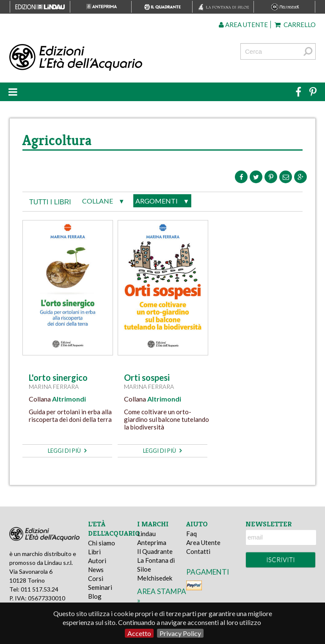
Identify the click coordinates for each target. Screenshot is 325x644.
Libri (94, 552)
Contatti (198, 551)
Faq (191, 534)
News (96, 570)
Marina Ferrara (54, 387)
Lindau (146, 534)
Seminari (100, 587)
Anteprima (152, 542)
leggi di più (67, 451)
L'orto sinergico (58, 377)
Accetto (139, 633)
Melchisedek (155, 578)
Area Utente (203, 542)
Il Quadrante (155, 551)
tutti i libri (50, 202)
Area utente (243, 25)
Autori (97, 561)
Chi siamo (102, 543)
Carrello (295, 25)
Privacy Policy (180, 633)
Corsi (96, 578)
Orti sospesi (147, 377)
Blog (95, 596)
